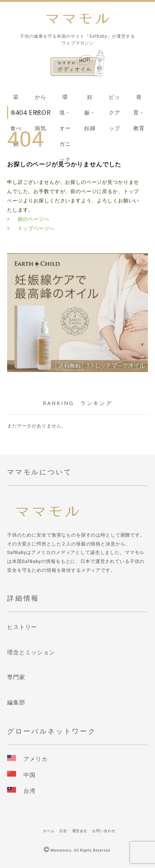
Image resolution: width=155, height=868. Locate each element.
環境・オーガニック (65, 99)
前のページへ (34, 219)
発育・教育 (139, 99)
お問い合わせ (104, 831)
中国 (30, 775)
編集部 (16, 702)
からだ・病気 (41, 99)
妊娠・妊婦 (90, 99)
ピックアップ (114, 99)
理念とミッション (31, 652)
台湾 (30, 791)
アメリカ (35, 759)
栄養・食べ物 (16, 99)
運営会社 (80, 831)
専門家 (16, 677)
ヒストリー (22, 627)
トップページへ (36, 228)
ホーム (49, 831)
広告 (63, 831)
